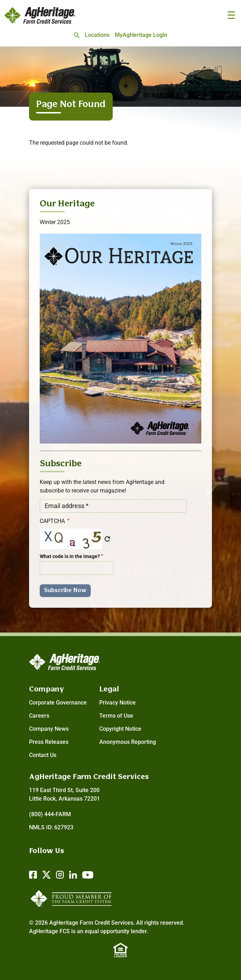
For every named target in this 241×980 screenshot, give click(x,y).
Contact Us (43, 755)
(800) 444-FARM (50, 814)
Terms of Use (116, 716)
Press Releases (49, 742)
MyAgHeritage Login (141, 35)
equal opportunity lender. (116, 931)
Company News (49, 729)
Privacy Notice (117, 703)
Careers (39, 716)
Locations (97, 35)
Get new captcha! (107, 539)
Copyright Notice (120, 729)
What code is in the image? (70, 556)
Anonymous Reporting (128, 742)
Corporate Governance (58, 703)
